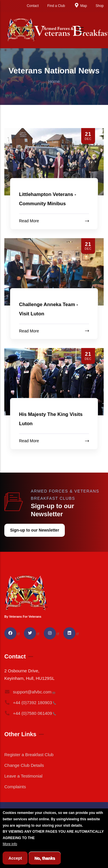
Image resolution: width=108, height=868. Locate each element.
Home (54, 81)
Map (80, 6)
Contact (33, 6)
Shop (100, 6)
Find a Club (56, 6)
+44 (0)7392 (30, 703)
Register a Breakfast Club (29, 755)
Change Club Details (24, 765)
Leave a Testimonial (23, 776)
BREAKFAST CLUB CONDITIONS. (63, 846)
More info (10, 852)
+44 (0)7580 (30, 713)
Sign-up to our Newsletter (35, 530)
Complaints (15, 787)
